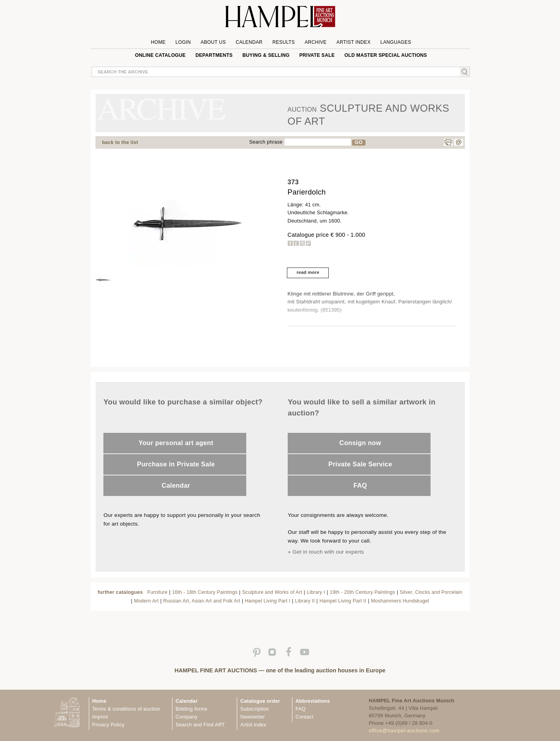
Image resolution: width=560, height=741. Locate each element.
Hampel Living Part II (343, 601)
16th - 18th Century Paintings (205, 592)
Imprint (100, 717)
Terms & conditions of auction (126, 709)
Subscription (255, 709)
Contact (304, 717)
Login (183, 42)
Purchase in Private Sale (176, 464)
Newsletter (253, 717)
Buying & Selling (266, 55)
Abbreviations (313, 701)
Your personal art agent (176, 443)
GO (359, 142)
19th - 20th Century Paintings (363, 592)
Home (158, 42)
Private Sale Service (360, 464)
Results (284, 42)
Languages (396, 42)
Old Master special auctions (386, 55)
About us (213, 42)
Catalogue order (260, 701)
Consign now (360, 443)
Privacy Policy (109, 725)
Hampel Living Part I (268, 601)
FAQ (361, 485)
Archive (316, 42)
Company (187, 717)
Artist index (253, 725)
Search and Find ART (200, 725)
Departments (214, 55)
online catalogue (160, 55)
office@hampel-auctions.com (404, 731)
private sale (317, 55)
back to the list (120, 142)
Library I (316, 592)
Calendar (249, 42)
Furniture (157, 592)
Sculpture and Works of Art (272, 592)
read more (308, 272)
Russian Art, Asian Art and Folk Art (202, 601)
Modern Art (146, 601)
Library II (305, 601)
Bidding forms (191, 709)
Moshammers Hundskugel (400, 601)
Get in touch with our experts (328, 552)
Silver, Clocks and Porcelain (431, 592)
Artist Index (354, 42)
